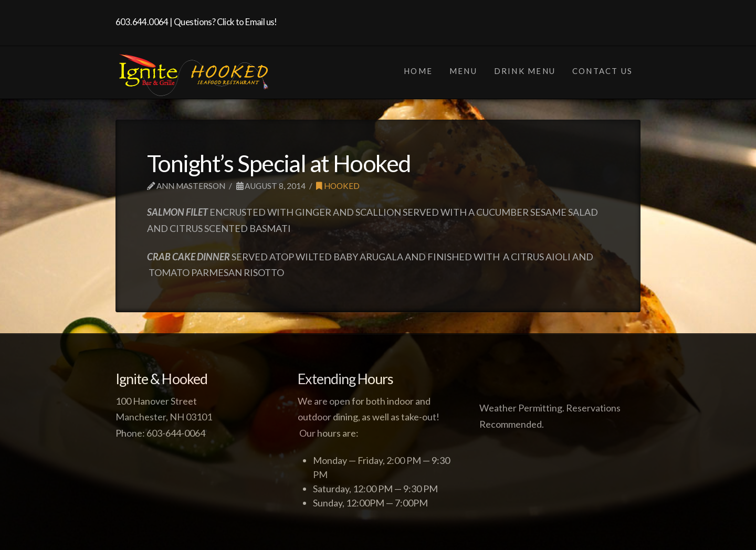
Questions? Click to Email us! (225, 22)
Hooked (338, 186)
